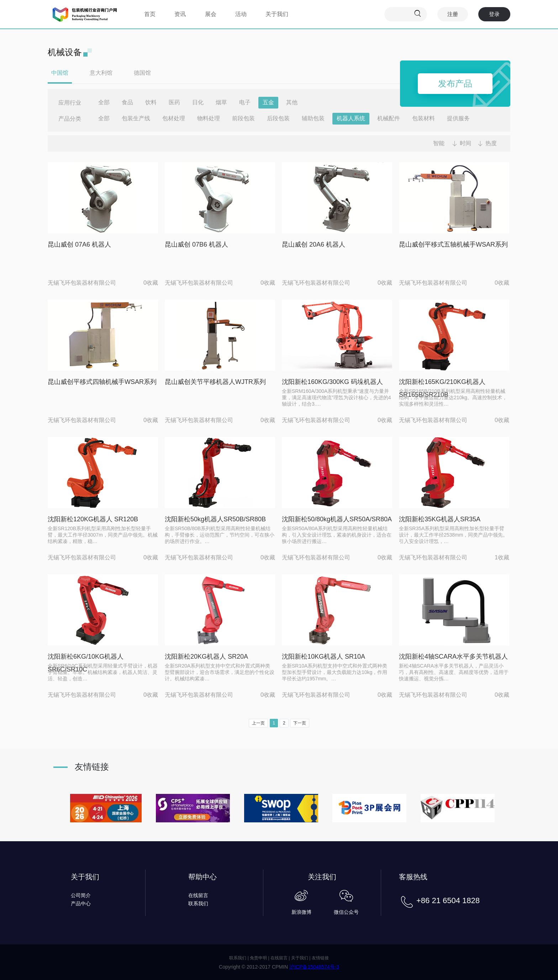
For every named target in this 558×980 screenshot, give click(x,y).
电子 (245, 102)
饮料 (151, 102)
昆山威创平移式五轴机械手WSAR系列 (453, 244)
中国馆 (60, 73)
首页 (150, 14)
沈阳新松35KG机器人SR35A (440, 519)
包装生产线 (136, 118)
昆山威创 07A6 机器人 (79, 244)
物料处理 (209, 118)
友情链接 (320, 958)
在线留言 (198, 895)
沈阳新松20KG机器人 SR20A (206, 657)
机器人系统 (351, 118)
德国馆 (142, 73)
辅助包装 (313, 118)
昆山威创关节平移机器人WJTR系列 (215, 382)
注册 (453, 14)
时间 (465, 143)
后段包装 (278, 118)
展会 (211, 14)
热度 (491, 143)
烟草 (221, 102)
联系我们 (198, 903)
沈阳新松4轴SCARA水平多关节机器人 (453, 657)
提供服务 (458, 118)
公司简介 (81, 895)
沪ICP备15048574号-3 (314, 967)
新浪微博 (301, 912)
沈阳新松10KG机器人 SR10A (323, 657)
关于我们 (277, 14)
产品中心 (81, 903)
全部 (104, 102)
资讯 (180, 14)
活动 (241, 14)
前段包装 (243, 118)
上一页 (258, 723)
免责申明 (258, 958)
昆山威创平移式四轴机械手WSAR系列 (102, 382)
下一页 (300, 723)
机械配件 (389, 118)
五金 (268, 102)
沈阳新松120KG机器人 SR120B (93, 519)
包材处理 (174, 118)
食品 (127, 102)
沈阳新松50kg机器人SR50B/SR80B (215, 519)
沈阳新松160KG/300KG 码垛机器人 (332, 382)
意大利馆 (101, 73)
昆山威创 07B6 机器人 (196, 244)
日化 (198, 102)
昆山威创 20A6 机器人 (314, 244)
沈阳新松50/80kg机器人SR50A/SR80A (337, 519)
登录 (494, 14)
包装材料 (423, 118)
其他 (292, 102)
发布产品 (455, 83)
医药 (174, 102)
